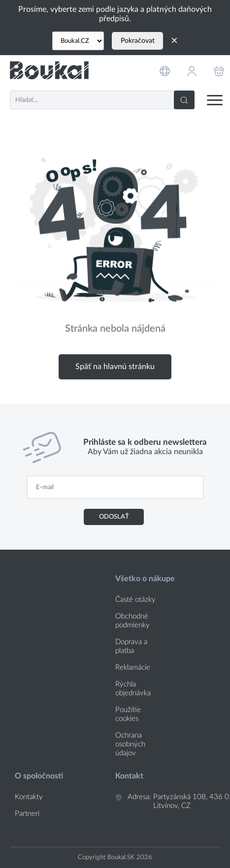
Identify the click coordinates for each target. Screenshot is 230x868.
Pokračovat (138, 41)
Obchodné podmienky (132, 621)
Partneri (27, 814)
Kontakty (29, 797)
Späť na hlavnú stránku (115, 367)
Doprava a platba (131, 646)
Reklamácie (133, 667)
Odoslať (114, 517)
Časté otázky (135, 600)
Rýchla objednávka (133, 689)
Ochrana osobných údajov (130, 744)
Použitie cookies (128, 714)
